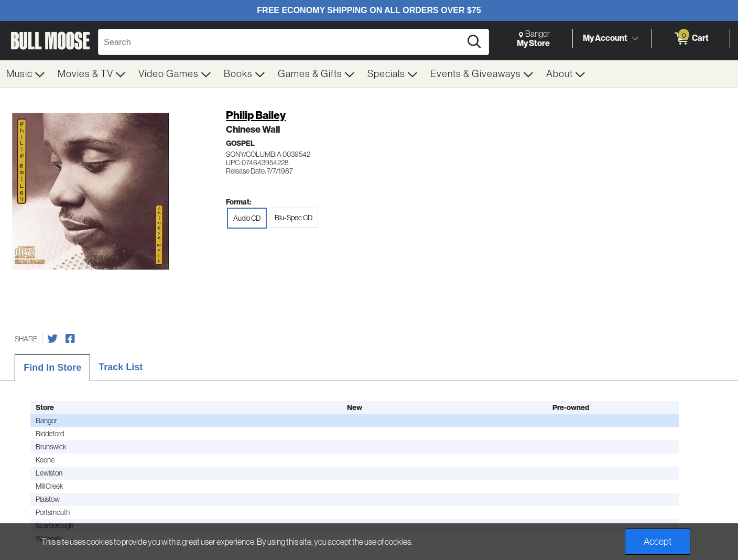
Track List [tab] (121, 367)
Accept (658, 542)
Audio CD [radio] (247, 218)
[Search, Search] (281, 42)
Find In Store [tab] (52, 368)
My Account (605, 38)
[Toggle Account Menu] (635, 39)
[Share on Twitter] (52, 339)
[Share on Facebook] (70, 339)
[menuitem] (26, 74)
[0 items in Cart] (691, 39)
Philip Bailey (256, 115)
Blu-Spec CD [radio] (294, 218)
